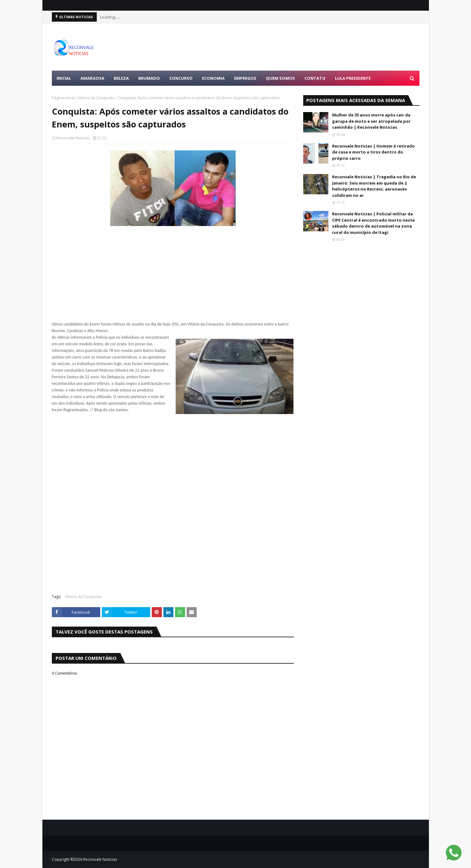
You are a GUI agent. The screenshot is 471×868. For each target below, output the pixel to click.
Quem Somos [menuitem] (280, 78)
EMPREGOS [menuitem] (245, 78)
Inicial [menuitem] (64, 78)
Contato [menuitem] (315, 78)
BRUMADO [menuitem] (149, 78)
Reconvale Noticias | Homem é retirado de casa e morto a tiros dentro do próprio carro (373, 152)
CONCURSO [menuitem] (181, 78)
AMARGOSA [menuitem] (92, 78)
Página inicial (63, 98)
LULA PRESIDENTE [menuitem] (353, 78)
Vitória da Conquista (96, 98)
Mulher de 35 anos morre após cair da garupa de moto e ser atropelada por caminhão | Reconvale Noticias (371, 121)
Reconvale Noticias (73, 138)
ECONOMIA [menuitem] (213, 78)
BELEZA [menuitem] (121, 78)
